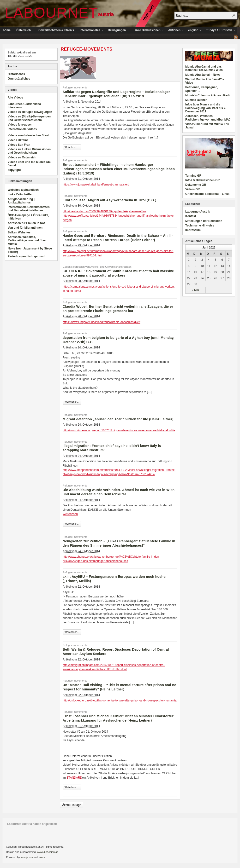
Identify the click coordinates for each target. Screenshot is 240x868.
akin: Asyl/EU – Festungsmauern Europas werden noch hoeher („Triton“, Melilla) (115, 579)
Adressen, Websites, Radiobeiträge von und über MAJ (208, 118)
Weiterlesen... (72, 147)
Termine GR (193, 176)
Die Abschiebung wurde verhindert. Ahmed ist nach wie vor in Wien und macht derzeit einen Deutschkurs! (119, 492)
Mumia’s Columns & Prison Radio (208, 95)
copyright (14, 170)
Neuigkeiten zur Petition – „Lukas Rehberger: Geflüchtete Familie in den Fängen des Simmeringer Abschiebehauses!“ (119, 543)
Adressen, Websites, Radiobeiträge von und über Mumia (27, 240)
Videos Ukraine (18, 140)
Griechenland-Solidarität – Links (207, 194)
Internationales (90, 31)
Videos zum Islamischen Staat (28, 135)
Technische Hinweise (200, 226)
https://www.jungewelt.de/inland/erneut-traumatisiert (96, 185)
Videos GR (192, 189)
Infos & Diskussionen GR (202, 180)
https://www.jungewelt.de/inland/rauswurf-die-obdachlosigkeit (102, 322)
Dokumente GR (196, 185)
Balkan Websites (19, 232)
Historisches (16, 74)
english (193, 31)
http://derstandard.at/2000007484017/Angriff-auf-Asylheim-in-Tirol (105, 211)
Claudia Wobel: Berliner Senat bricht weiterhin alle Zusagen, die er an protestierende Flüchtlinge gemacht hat (118, 309)
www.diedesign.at (48, 852)
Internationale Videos (22, 129)
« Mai (195, 290)
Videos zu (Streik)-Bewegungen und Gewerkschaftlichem (29, 118)
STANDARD (74, 778)
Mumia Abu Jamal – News (203, 75)
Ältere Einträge (72, 805)
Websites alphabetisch (23, 190)
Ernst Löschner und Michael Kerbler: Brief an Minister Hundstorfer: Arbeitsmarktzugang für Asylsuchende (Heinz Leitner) (119, 718)
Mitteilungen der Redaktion (204, 221)
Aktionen (174, 31)
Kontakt (191, 216)
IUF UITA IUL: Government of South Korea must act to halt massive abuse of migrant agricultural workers (118, 273)
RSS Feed (236, 37)
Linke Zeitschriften (21, 194)
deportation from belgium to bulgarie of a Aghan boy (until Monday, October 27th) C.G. (119, 340)
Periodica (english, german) (27, 256)
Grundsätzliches (19, 79)
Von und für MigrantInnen (25, 228)
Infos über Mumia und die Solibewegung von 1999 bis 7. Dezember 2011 (206, 108)
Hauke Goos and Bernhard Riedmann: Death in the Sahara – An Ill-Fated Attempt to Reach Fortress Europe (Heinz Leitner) (118, 238)
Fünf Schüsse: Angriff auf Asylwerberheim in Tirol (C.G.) (109, 200)
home (7, 30)
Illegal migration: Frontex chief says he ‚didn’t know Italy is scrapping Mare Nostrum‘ (112, 448)
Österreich (24, 31)
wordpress (27, 857)
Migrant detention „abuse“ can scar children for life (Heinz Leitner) (118, 419)
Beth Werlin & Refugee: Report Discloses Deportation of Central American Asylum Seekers (116, 652)
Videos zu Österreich (22, 157)
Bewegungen (117, 31)
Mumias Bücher (196, 100)
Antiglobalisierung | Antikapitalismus (21, 201)
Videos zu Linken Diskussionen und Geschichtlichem (29, 151)
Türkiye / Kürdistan (219, 31)
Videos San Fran (19, 145)
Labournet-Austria (198, 212)
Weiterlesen (70, 514)
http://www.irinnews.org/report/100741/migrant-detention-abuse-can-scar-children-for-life (119, 430)
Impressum (193, 230)
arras (42, 857)
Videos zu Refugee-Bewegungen (30, 112)
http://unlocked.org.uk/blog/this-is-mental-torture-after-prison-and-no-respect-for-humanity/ (120, 700)
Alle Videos (15, 98)
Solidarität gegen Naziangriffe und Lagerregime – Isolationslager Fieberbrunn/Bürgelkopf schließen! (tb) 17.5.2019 (116, 94)
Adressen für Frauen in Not (26, 223)
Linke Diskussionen (147, 31)
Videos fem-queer (20, 125)
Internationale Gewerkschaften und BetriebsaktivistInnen (29, 209)
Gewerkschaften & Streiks (56, 30)
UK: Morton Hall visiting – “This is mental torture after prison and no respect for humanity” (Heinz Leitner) (120, 687)
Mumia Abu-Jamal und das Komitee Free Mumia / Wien (204, 68)
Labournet (51, 13)
